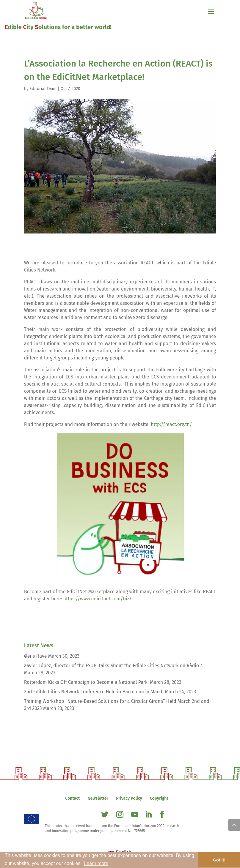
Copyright (159, 798)
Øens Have (36, 656)
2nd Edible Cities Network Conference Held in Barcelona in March (94, 692)
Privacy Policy (129, 798)
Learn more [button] (96, 863)
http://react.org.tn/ (171, 424)
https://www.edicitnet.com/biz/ (98, 599)
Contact (72, 798)
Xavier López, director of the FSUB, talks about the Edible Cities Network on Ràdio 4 (113, 666)
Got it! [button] (219, 860)
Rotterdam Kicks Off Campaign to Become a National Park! (86, 682)
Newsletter (98, 798)
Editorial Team (43, 89)
